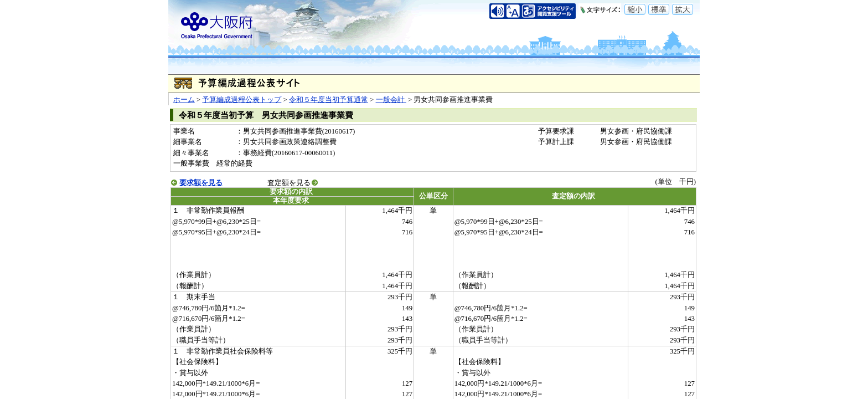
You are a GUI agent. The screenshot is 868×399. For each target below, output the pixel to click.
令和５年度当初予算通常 (329, 100)
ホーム (184, 100)
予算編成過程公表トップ (242, 100)
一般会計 (391, 100)
